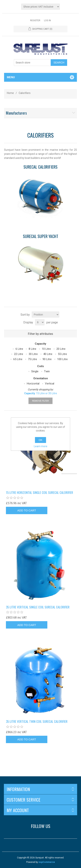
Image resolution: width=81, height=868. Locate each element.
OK (40, 440)
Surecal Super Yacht (41, 237)
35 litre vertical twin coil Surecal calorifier (37, 722)
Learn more (41, 446)
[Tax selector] (40, 7)
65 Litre (18, 359)
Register (35, 20)
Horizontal (33, 384)
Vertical (50, 384)
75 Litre (32, 359)
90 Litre (47, 359)
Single (35, 371)
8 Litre (32, 349)
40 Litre (48, 354)
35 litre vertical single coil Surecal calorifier (38, 607)
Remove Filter (40, 401)
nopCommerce (47, 862)
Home (10, 93)
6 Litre (19, 349)
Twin (47, 371)
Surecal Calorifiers (40, 167)
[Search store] (32, 63)
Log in (47, 20)
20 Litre (61, 349)
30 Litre (33, 354)
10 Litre (46, 349)
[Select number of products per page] (40, 322)
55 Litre (62, 354)
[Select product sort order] (45, 315)
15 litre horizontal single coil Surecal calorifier (39, 493)
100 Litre (62, 359)
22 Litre (19, 354)
